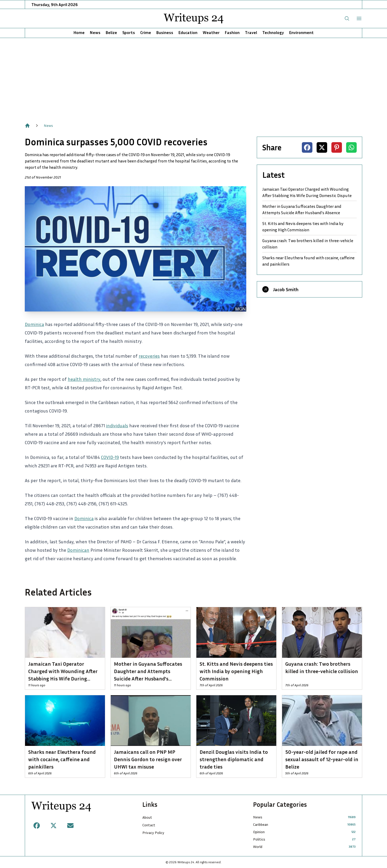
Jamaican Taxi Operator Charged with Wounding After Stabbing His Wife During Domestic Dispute (307, 192)
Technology (273, 32)
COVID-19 (110, 457)
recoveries (149, 356)
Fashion (232, 32)
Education (188, 32)
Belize (111, 32)
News (95, 32)
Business (165, 32)
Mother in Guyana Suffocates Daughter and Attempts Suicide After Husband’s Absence (302, 209)
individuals (117, 425)
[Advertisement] (193, 78)
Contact (149, 825)
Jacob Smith (286, 289)
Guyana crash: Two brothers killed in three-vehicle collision (308, 244)
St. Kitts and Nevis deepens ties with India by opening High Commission (303, 227)
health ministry (84, 379)
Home (79, 32)
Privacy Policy (153, 833)
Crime (146, 32)
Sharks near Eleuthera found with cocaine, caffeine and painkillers (308, 261)
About (147, 817)
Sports (129, 32)
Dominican (78, 550)
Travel (251, 32)
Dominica (34, 324)
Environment (301, 32)
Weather (211, 32)
